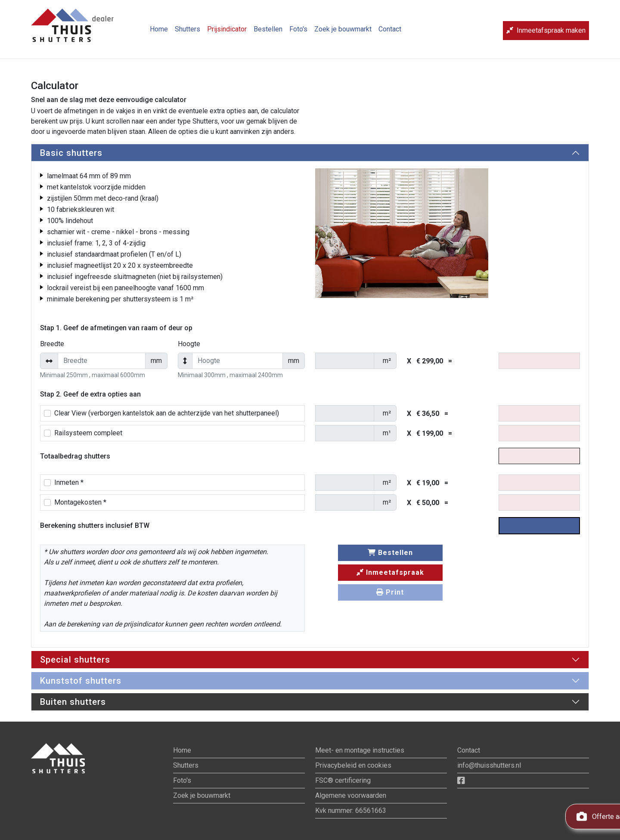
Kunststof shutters (81, 681)
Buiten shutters (73, 702)
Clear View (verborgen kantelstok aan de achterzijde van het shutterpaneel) (167, 413)
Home (159, 33)
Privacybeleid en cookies (353, 765)
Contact (390, 33)
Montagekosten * (80, 502)
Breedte (52, 344)
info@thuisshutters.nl (489, 765)
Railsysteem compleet (88, 433)
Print (390, 592)
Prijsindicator (227, 33)
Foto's (298, 33)
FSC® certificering (343, 780)
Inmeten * (69, 482)
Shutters (188, 33)
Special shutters (75, 660)
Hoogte (189, 344)
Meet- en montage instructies (360, 750)
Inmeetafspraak (390, 572)
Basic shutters (71, 153)
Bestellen (268, 33)
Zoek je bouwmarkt (343, 33)
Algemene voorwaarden (351, 795)
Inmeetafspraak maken (546, 34)
